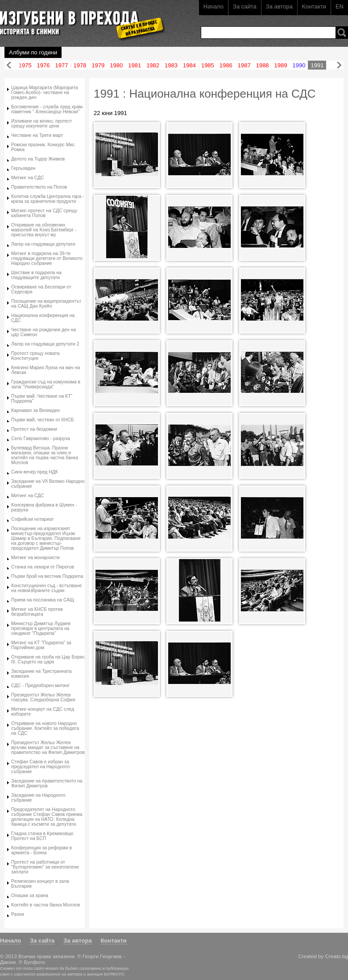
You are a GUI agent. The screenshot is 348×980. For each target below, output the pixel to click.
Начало (213, 6)
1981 (135, 65)
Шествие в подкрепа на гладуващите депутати (36, 275)
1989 (281, 65)
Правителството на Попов (39, 187)
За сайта (245, 6)
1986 (226, 65)
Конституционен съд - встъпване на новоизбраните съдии (46, 588)
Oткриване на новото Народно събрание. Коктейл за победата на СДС (45, 728)
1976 (43, 65)
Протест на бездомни (34, 429)
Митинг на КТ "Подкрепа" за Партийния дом (41, 645)
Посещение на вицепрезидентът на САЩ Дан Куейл (46, 304)
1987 (244, 65)
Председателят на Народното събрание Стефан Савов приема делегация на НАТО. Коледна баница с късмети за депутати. (47, 817)
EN (340, 6)
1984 (189, 65)
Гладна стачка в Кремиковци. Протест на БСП (43, 836)
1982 (153, 65)
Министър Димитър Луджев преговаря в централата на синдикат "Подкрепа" (41, 628)
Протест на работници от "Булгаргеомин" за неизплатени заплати (45, 867)
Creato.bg (337, 956)
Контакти (314, 6)
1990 (299, 65)
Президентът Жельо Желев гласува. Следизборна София (43, 697)
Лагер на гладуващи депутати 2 (45, 344)
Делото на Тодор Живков (38, 159)
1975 (25, 65)
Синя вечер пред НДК (35, 472)
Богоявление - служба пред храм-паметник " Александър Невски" (48, 109)
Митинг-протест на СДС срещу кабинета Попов (44, 213)
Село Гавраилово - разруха (41, 439)
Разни (18, 914)
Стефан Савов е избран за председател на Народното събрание (40, 767)
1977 (62, 65)
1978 (80, 65)
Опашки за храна (30, 896)
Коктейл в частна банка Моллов (46, 905)
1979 (98, 65)
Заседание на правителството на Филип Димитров (47, 783)
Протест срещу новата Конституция (35, 356)
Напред (339, 65)
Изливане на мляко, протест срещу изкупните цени (41, 124)
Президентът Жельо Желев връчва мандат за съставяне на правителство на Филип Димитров (48, 747)
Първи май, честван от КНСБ (42, 420)
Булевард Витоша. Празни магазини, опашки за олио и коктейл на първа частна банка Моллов (45, 455)
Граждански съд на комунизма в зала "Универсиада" (46, 384)
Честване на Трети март (37, 135)
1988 (263, 65)
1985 (208, 65)
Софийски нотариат (32, 519)
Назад (9, 65)
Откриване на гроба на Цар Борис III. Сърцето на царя (48, 659)
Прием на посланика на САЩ (43, 600)
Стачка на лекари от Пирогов (43, 567)
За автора (279, 6)
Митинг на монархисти (35, 558)
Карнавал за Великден (35, 410)
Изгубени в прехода (79, 19)
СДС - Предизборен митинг (40, 686)
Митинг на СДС (28, 178)
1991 (317, 65)
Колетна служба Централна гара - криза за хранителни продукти (48, 199)
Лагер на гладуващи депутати (43, 244)
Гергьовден (23, 168)
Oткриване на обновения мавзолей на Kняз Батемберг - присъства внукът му (44, 230)
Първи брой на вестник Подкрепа (47, 576)
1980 (116, 65)
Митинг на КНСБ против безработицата (37, 612)
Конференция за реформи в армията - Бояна (41, 850)
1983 (171, 65)
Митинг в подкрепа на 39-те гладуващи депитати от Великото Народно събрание (47, 258)
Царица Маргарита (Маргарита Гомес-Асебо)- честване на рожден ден (45, 93)
